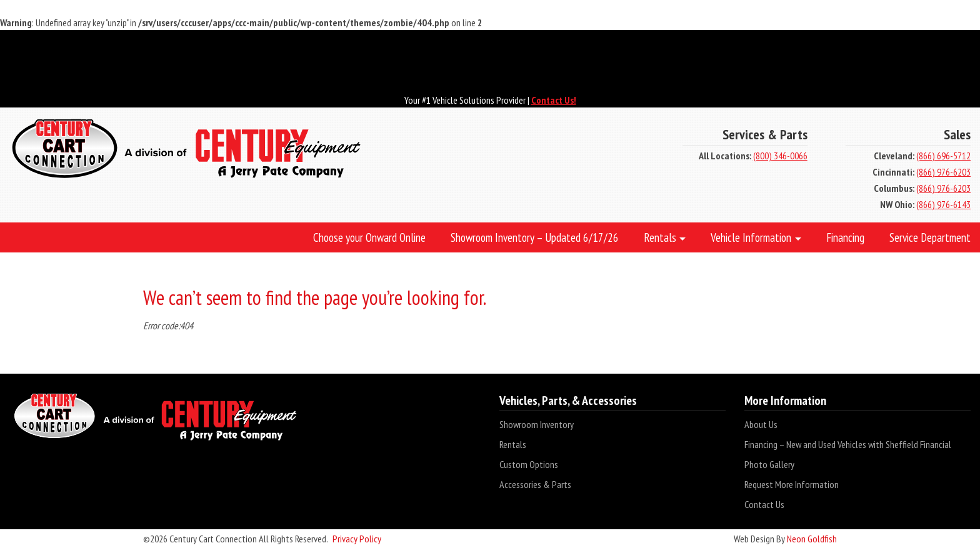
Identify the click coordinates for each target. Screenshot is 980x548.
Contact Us (764, 504)
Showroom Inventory (537, 424)
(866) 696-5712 (943, 156)
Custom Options (529, 464)
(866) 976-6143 (943, 204)
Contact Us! (554, 100)
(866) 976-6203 (943, 172)
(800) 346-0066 (780, 156)
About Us (761, 424)
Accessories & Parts (535, 484)
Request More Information (792, 484)
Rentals (513, 444)
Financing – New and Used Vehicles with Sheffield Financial (848, 444)
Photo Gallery (769, 464)
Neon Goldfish (812, 539)
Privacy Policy (357, 539)
